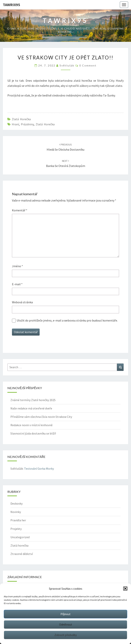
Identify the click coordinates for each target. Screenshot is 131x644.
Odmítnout (66, 625)
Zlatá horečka (21, 119)
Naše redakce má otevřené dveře (31, 408)
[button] (125, 589)
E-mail (17, 284)
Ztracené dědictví (22, 554)
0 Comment (88, 65)
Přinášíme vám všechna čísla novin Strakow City (41, 417)
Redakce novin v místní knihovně (31, 425)
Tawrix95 (11, 5)
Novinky (16, 512)
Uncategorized (20, 537)
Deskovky (16, 503)
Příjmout (65, 614)
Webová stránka (22, 302)
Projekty (16, 529)
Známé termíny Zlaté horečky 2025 (33, 400)
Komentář (20, 210)
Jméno (17, 266)
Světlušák (67, 65)
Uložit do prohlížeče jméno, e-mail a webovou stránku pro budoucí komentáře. (67, 320)
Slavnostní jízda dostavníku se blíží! (33, 433)
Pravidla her (18, 520)
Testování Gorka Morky (39, 469)
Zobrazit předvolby (66, 635)
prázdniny (27, 124)
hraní (15, 124)
